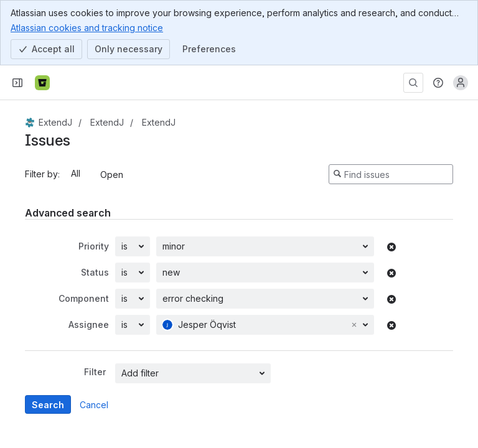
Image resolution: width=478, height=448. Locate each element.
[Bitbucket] (42, 83)
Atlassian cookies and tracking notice (87, 27)
